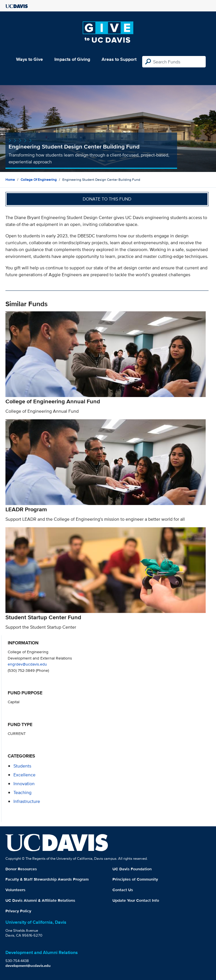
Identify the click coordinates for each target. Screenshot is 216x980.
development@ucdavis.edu (28, 966)
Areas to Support (119, 59)
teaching (22, 792)
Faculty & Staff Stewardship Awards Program (47, 879)
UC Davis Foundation (132, 869)
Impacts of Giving (72, 59)
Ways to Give (29, 59)
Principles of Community (135, 879)
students (22, 766)
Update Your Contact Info (136, 900)
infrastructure (27, 801)
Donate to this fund (107, 199)
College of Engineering (39, 180)
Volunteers (15, 890)
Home (10, 180)
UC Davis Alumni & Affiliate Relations (40, 900)
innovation (24, 784)
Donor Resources (21, 869)
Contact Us (123, 890)
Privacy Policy (18, 911)
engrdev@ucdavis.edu (27, 664)
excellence (24, 775)
